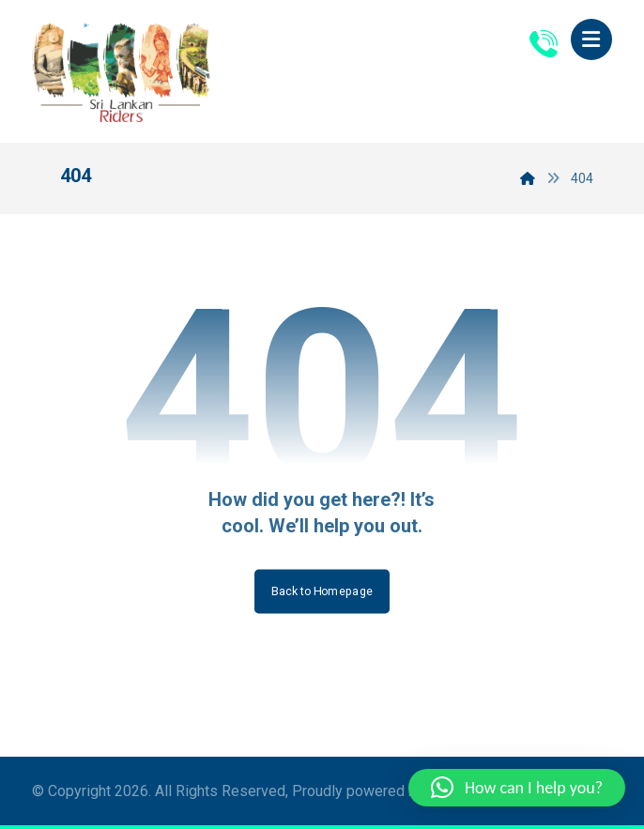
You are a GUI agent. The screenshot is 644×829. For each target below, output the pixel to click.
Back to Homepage (322, 591)
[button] (591, 39)
